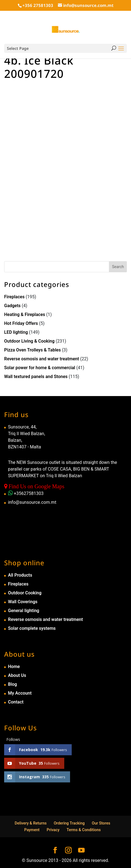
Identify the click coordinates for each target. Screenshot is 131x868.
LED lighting (16, 332)
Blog (12, 684)
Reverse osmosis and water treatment (42, 359)
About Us (17, 675)
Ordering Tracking (69, 823)
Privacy (53, 830)
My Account (20, 693)
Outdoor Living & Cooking (29, 341)
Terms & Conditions (84, 830)
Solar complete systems (32, 628)
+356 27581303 (38, 5)
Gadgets (12, 306)
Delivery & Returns (31, 823)
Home (14, 667)
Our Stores (101, 823)
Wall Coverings (23, 602)
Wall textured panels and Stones (36, 377)
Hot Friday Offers (21, 323)
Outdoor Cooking (25, 593)
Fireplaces (14, 297)
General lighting (24, 611)
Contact (16, 702)
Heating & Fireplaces (25, 314)
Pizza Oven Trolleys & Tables (32, 350)
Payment (32, 830)
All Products (20, 575)
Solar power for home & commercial (40, 368)
